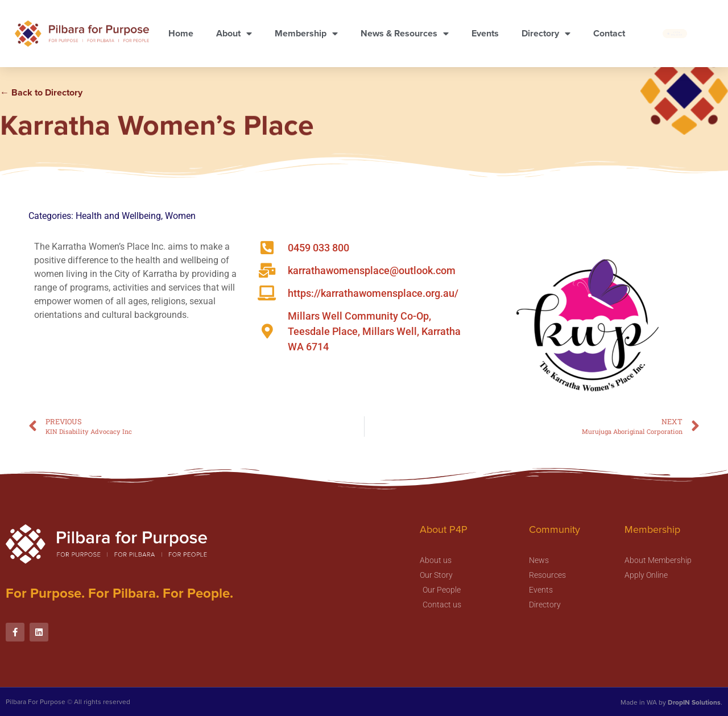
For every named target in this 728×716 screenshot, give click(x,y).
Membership (306, 34)
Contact (609, 33)
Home (181, 33)
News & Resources (405, 34)
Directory (546, 34)
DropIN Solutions (694, 702)
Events (485, 33)
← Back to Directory (41, 92)
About (234, 34)
